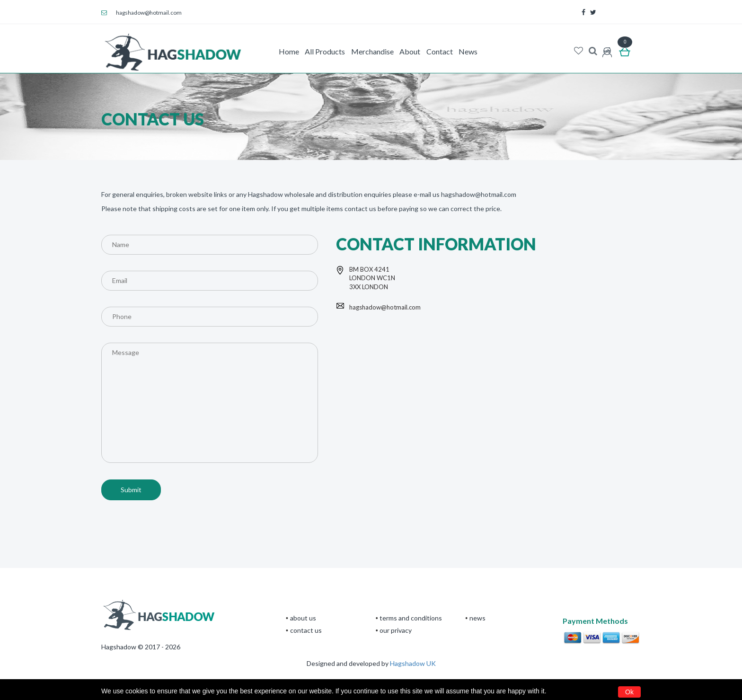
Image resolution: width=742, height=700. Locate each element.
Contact (440, 51)
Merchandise (372, 51)
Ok (629, 692)
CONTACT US (306, 630)
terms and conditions (411, 618)
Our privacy (396, 630)
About (410, 51)
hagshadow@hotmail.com (141, 13)
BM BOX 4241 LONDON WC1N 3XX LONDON (372, 278)
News (468, 51)
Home (289, 51)
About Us (303, 618)
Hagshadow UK (413, 663)
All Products (325, 51)
